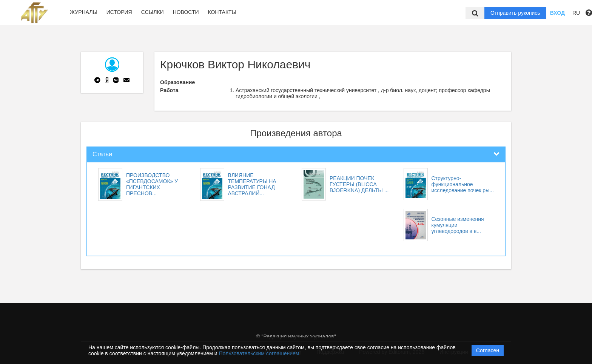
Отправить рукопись (515, 13)
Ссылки (153, 12)
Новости (186, 12)
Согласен (488, 350)
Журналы (84, 12)
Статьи (102, 154)
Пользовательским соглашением (259, 353)
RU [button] (576, 13)
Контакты (222, 12)
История (119, 12)
